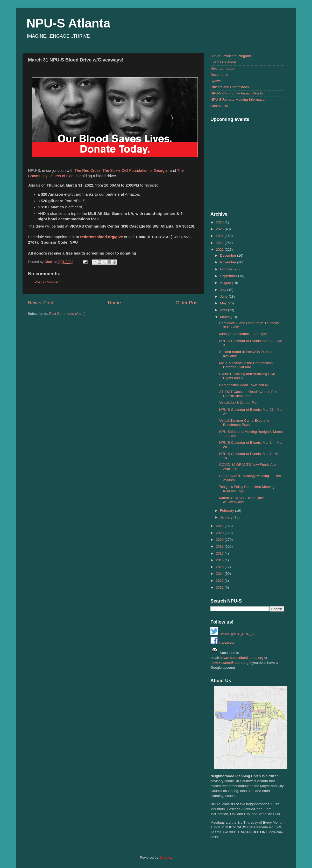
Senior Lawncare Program (231, 56)
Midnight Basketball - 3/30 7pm (243, 334)
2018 (220, 546)
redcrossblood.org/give (101, 237)
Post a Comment (48, 282)
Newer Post (40, 303)
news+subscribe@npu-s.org (242, 658)
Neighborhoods (222, 68)
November (229, 262)
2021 (220, 526)
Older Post (187, 303)
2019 (220, 540)
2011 (220, 587)
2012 (220, 581)
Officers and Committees (230, 87)
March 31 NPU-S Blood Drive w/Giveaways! (242, 500)
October (227, 269)
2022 (220, 250)
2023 (220, 243)
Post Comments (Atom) (67, 314)
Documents (219, 75)
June (224, 296)
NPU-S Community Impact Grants (237, 93)
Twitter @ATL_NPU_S (232, 634)
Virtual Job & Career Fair (238, 403)
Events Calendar (223, 62)
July (224, 290)
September (229, 276)
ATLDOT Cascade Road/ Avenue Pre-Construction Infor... (249, 394)
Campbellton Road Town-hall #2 (244, 385)
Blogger (165, 857)
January (227, 517)
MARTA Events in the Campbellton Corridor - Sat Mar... (246, 365)
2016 (220, 560)
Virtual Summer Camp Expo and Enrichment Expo (244, 423)
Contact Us (219, 106)
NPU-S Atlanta (68, 23)
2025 (220, 229)
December (229, 255)
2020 (220, 533)
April (224, 310)
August (226, 283)
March (225, 317)
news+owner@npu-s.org (229, 663)
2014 (220, 574)
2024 (220, 236)
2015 (220, 567)
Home (114, 303)
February (228, 511)
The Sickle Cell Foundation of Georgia (135, 170)
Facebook (222, 643)
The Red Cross (88, 170)
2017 (220, 553)
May (224, 303)
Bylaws (216, 81)
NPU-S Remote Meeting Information (238, 100)
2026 (220, 222)
